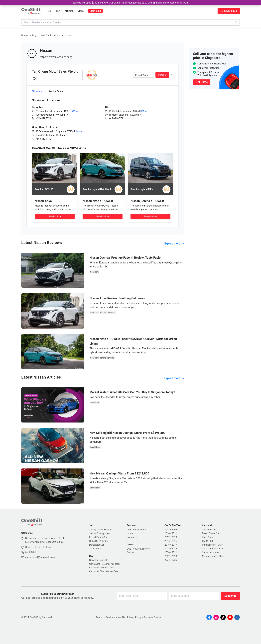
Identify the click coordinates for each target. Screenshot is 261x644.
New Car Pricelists (50, 35)
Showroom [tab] (38, 91)
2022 (167, 556)
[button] (55, 115)
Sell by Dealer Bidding (100, 530)
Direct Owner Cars (211, 533)
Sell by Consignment (100, 533)
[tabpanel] (103, 119)
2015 (174, 541)
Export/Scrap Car (98, 537)
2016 (167, 545)
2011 (174, 533)
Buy (58, 11)
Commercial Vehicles (213, 549)
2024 (167, 560)
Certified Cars (209, 530)
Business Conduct (153, 617)
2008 (167, 530)
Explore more (174, 244)
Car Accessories (210, 552)
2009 (174, 530)
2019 (174, 549)
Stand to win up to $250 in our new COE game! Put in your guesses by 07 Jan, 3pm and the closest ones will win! (130, 3)
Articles (69, 11)
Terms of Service (105, 617)
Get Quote (202, 82)
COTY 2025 (95, 11)
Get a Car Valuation (99, 541)
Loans (130, 533)
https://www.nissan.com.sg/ (57, 57)
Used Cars (207, 537)
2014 (167, 541)
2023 (174, 556)
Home (24, 35)
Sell (50, 11)
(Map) (75, 111)
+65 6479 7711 (43, 118)
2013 (174, 537)
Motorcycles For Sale (213, 556)
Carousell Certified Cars (101, 568)
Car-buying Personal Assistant (105, 564)
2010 (167, 533)
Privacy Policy (134, 617)
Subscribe (230, 596)
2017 (174, 545)
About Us (120, 617)
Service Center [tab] (56, 91)
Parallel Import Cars (212, 545)
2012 (167, 537)
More (81, 11)
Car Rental (207, 541)
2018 (167, 549)
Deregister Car (97, 545)
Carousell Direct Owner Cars (104, 571)
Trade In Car (95, 549)
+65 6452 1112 (43, 139)
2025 (174, 560)
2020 (167, 552)
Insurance (132, 537)
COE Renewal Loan (137, 530)
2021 (174, 552)
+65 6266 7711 (117, 118)
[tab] (103, 75)
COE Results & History (138, 549)
